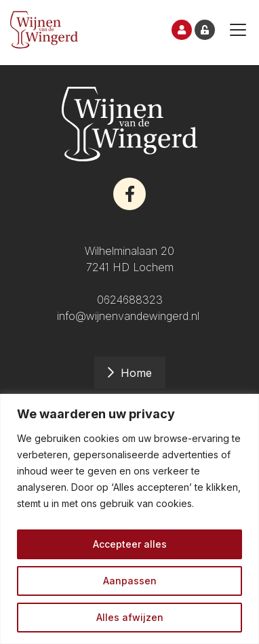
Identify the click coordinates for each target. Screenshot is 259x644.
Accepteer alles (130, 544)
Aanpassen (130, 581)
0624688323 (130, 300)
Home (136, 373)
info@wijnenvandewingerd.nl (130, 316)
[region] (129, 519)
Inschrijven (182, 30)
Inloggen (205, 30)
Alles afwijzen (130, 617)
